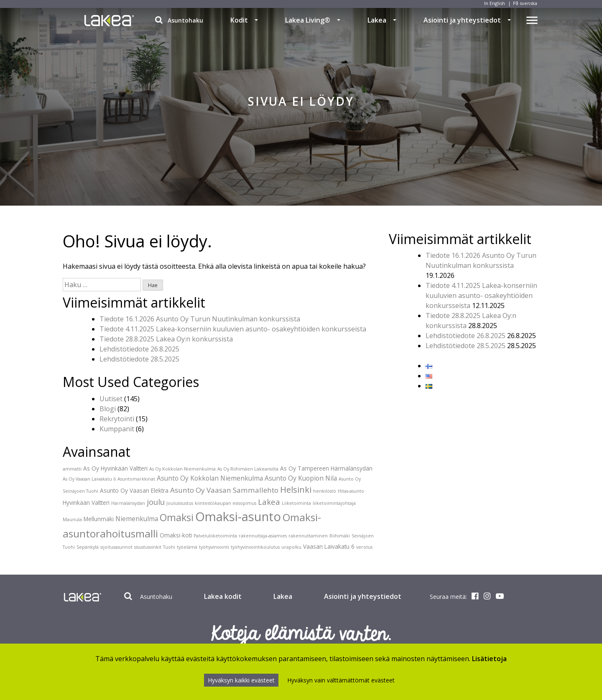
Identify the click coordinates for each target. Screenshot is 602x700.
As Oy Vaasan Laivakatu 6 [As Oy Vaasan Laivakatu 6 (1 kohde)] (89, 479)
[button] (256, 20)
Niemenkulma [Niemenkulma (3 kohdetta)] (137, 519)
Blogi (108, 409)
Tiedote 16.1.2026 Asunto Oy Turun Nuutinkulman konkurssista (200, 319)
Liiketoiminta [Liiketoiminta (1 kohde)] (296, 503)
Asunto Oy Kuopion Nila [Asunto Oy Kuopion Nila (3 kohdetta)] (301, 478)
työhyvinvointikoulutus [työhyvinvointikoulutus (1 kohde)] (255, 547)
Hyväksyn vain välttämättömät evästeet (341, 680)
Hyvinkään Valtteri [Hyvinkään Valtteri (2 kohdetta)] (86, 503)
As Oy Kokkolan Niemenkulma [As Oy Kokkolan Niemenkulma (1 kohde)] (182, 469)
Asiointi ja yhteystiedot (462, 20)
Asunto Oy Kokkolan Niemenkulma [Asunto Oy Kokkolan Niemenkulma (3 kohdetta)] (210, 478)
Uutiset (111, 399)
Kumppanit (117, 429)
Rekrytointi (117, 419)
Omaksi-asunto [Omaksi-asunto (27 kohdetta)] (238, 517)
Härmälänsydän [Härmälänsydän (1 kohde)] (128, 503)
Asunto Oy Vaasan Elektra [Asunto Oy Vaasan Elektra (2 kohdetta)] (134, 490)
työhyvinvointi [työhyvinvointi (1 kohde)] (214, 547)
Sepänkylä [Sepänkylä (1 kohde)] (88, 547)
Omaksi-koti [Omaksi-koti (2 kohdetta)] (176, 535)
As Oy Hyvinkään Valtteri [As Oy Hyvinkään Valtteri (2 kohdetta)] (115, 468)
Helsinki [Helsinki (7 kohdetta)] (296, 489)
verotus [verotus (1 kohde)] (364, 547)
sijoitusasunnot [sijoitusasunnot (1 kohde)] (116, 547)
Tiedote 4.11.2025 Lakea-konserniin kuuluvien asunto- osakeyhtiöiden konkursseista (233, 329)
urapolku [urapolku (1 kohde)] (291, 547)
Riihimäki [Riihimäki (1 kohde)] (340, 536)
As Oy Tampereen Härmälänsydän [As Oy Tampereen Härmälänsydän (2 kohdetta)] (326, 468)
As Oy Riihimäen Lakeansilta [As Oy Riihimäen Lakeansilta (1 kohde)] (248, 469)
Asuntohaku (179, 20)
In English (495, 3)
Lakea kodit (223, 596)
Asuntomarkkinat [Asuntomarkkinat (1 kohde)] (136, 479)
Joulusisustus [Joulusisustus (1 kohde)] (180, 503)
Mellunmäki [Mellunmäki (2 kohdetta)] (99, 519)
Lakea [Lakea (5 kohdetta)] (269, 502)
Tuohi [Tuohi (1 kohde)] (169, 547)
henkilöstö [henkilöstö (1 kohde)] (325, 491)
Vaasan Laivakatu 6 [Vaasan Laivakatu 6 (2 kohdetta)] (329, 546)
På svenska (525, 3)
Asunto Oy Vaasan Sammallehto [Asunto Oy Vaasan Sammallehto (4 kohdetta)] (224, 490)
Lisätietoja (489, 659)
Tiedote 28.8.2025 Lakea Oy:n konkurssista (166, 339)
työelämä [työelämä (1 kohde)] (187, 547)
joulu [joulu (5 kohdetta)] (156, 502)
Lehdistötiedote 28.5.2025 (139, 359)
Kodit (239, 20)
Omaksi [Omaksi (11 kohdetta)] (177, 517)
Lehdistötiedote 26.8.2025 (139, 349)
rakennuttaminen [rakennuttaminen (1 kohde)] (308, 536)
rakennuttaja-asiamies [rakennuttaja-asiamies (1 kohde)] (263, 536)
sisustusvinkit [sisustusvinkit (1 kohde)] (148, 547)
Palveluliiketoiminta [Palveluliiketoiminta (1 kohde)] (215, 536)
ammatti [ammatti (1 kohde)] (72, 469)
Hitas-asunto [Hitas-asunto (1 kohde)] (351, 491)
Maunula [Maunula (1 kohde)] (72, 519)
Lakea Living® (308, 20)
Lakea (377, 20)
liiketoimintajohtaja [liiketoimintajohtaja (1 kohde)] (334, 503)
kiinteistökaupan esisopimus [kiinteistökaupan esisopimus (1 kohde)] (226, 503)
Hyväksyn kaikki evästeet (241, 680)
